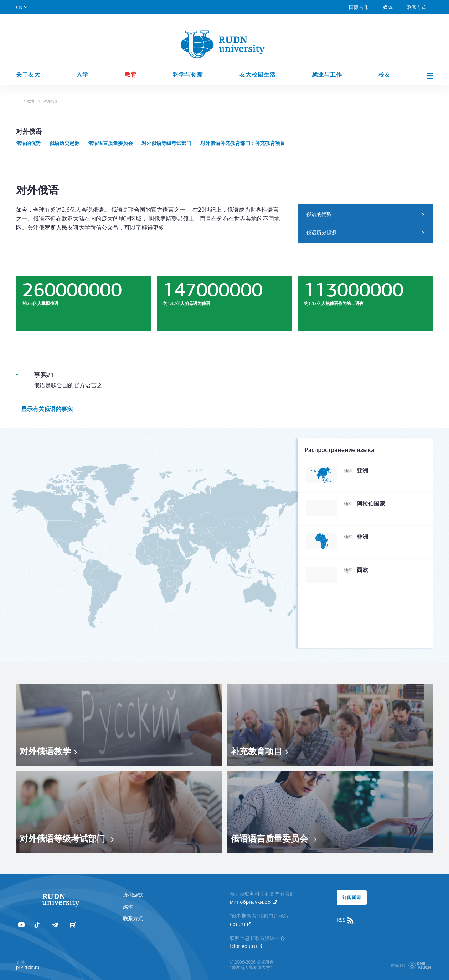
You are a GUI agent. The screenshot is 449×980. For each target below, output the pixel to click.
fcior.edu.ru (246, 946)
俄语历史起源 (64, 143)
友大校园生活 (258, 75)
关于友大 (28, 75)
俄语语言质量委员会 (110, 143)
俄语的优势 (29, 143)
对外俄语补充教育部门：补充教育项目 (243, 143)
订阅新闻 (352, 897)
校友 (385, 75)
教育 (131, 75)
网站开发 (398, 965)
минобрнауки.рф (253, 902)
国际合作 (359, 7)
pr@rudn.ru (28, 967)
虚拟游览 (133, 895)
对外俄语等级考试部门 (166, 143)
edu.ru (240, 924)
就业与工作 (327, 75)
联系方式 (417, 7)
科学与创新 (188, 75)
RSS (346, 920)
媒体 (388, 7)
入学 (82, 75)
